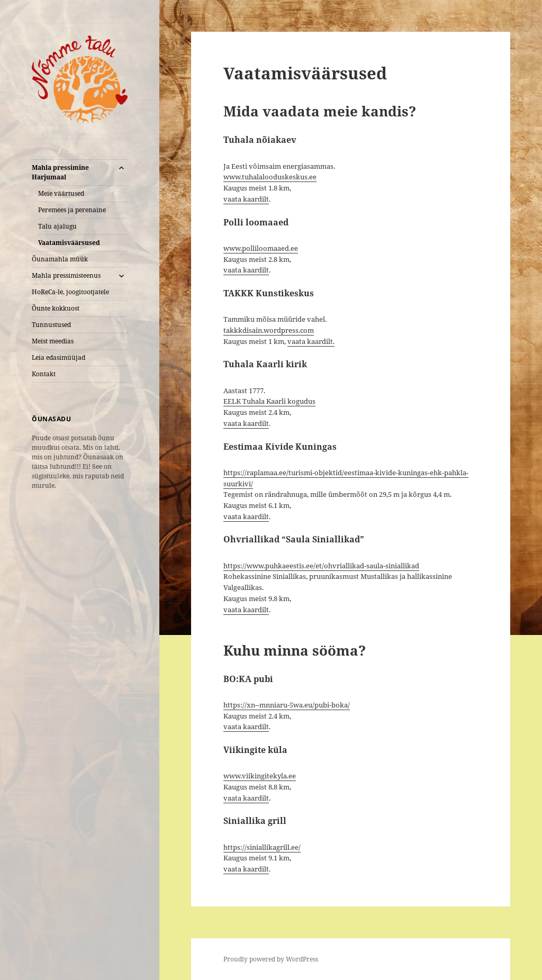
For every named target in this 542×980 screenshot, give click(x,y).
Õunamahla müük (60, 259)
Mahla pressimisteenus (66, 275)
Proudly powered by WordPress (271, 959)
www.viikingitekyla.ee (260, 776)
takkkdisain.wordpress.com (269, 330)
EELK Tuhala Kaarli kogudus (269, 401)
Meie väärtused (61, 193)
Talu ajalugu (57, 226)
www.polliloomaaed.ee (261, 248)
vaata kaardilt (246, 199)
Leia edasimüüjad (58, 357)
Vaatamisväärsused (69, 243)
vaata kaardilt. (311, 341)
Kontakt (44, 374)
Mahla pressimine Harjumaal (60, 172)
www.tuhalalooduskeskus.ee (270, 177)
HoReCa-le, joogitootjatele (70, 292)
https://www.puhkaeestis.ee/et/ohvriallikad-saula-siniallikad (321, 566)
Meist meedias (53, 341)
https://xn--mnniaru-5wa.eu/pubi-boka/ (287, 705)
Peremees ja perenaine (72, 210)
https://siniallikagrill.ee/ (262, 847)
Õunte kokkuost (56, 308)
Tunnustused (51, 325)
